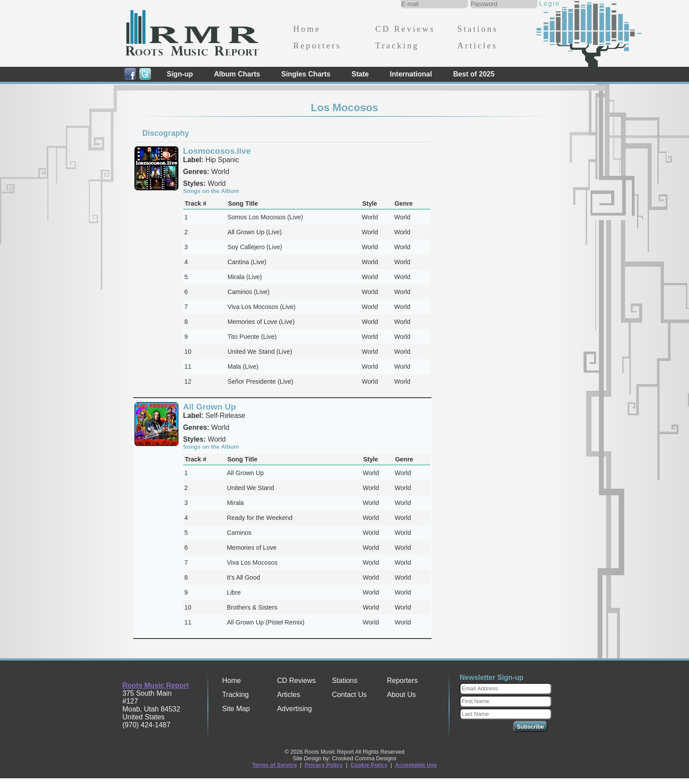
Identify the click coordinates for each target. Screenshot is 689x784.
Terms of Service (275, 765)
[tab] (166, 133)
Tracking (397, 45)
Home (307, 29)
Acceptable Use (416, 765)
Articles (477, 45)
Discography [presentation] (166, 133)
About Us (401, 695)
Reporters (317, 45)
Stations (478, 29)
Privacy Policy (324, 765)
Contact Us (349, 695)
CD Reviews (405, 29)
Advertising (294, 709)
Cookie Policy (369, 765)
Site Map (236, 709)
